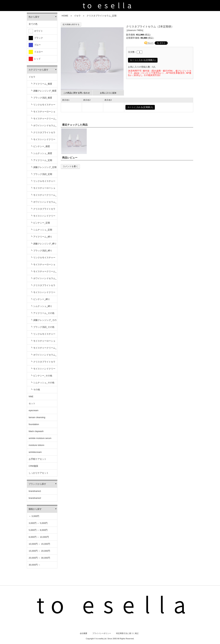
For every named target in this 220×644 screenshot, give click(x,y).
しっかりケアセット (39, 473)
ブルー (35, 45)
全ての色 (33, 24)
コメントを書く (70, 166)
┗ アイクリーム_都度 (41, 84)
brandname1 (35, 491)
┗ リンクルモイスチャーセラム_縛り (43, 259)
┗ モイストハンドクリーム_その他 (43, 370)
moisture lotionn (36, 445)
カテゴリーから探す (38, 70)
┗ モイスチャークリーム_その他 (43, 349)
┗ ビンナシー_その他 (41, 376)
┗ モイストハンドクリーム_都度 (43, 141)
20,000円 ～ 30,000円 (39, 558)
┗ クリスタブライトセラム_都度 (43, 134)
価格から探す (35, 509)
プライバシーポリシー (102, 633)
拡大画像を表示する (71, 24)
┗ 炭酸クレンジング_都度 (43, 91)
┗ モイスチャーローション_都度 (43, 113)
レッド (35, 59)
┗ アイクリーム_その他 (42, 313)
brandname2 (35, 498)
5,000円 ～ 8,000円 (38, 530)
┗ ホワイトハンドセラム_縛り (43, 280)
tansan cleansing (37, 417)
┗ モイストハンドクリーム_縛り (43, 293)
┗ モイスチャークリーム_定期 (43, 196)
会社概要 (84, 633)
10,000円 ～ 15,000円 (39, 544)
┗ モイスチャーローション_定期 (43, 189)
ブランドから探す (37, 484)
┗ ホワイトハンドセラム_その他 (43, 356)
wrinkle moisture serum (40, 438)
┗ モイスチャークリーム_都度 (43, 120)
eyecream (34, 410)
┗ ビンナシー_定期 (40, 223)
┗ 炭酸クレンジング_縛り (43, 244)
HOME (65, 16)
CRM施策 (33, 466)
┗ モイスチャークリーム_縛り (43, 273)
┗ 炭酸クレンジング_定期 (43, 167)
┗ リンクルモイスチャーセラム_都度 (43, 106)
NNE (31, 396)
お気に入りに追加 (108, 93)
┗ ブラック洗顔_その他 (42, 327)
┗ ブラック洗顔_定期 (41, 174)
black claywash (36, 431)
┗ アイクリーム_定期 (41, 160)
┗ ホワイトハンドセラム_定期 (43, 203)
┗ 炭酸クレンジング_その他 (43, 321)
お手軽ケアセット (38, 459)
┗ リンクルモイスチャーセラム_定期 (43, 182)
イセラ (32, 77)
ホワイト (36, 31)
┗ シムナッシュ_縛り (41, 306)
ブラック (36, 38)
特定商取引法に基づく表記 (127, 633)
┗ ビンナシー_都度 (40, 146)
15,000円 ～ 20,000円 (39, 551)
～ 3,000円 (34, 516)
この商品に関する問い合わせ (77, 93)
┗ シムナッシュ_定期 (41, 230)
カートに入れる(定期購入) (143, 60)
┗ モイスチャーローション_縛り (43, 266)
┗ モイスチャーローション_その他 (43, 342)
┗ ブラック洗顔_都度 (41, 98)
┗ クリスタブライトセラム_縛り (43, 286)
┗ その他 (35, 390)
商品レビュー (70, 158)
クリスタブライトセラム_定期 (102, 16)
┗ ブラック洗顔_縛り (41, 251)
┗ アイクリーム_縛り (41, 237)
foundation (34, 424)
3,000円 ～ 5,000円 (38, 523)
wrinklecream (35, 452)
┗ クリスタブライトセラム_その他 (43, 363)
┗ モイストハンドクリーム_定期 (43, 217)
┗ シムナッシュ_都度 (41, 153)
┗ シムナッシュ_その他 (42, 383)
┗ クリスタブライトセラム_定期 (43, 210)
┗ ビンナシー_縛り (40, 299)
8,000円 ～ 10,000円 (39, 537)
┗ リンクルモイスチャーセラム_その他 (43, 335)
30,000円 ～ (35, 565)
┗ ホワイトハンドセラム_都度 (43, 127)
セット (32, 403)
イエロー (36, 52)
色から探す (34, 17)
